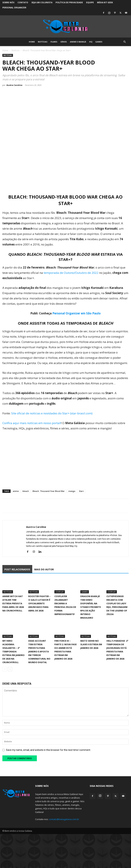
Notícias (43, 42)
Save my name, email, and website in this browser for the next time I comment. (48, 750)
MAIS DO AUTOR (44, 569)
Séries (64, 42)
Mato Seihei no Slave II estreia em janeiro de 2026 (91, 644)
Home (32, 42)
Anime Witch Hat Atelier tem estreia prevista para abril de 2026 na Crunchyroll (13, 603)
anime (16, 491)
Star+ (82, 491)
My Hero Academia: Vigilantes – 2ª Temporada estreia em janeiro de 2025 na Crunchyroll (13, 652)
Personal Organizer (14, 8)
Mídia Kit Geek (105, 2)
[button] (125, 42)
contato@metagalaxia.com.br (64, 819)
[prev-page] (5, 669)
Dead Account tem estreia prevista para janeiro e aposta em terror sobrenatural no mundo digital (39, 652)
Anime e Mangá (78, 42)
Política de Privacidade (69, 2)
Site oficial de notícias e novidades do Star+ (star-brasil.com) (52, 413)
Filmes (54, 42)
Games (99, 42)
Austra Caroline (14, 85)
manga (72, 491)
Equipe (90, 2)
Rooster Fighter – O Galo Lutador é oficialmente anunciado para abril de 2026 (39, 603)
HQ (91, 42)
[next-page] (10, 669)
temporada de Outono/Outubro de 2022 (71, 273)
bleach (26, 491)
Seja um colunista (42, 2)
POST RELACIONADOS (17, 569)
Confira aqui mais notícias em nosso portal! (32, 423)
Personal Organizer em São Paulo (77, 313)
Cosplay (60, 592)
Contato (23, 2)
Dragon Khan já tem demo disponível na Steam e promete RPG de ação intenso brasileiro (91, 607)
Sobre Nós (8, 2)
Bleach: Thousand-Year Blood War (49, 491)
